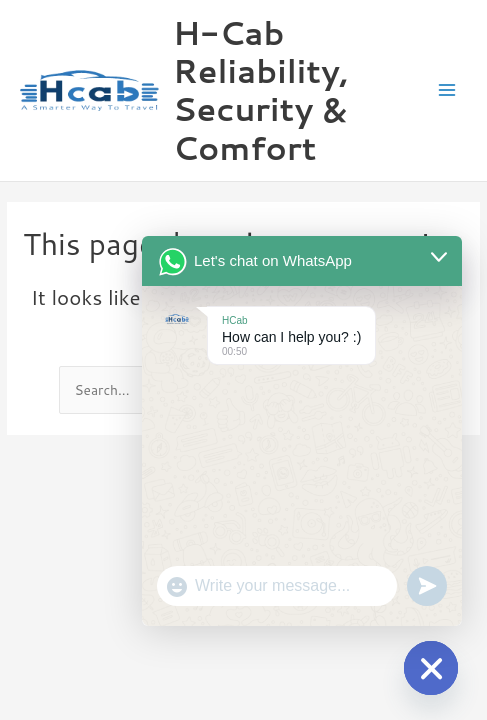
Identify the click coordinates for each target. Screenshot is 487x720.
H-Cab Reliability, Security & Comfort (261, 90)
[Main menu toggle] (447, 90)
